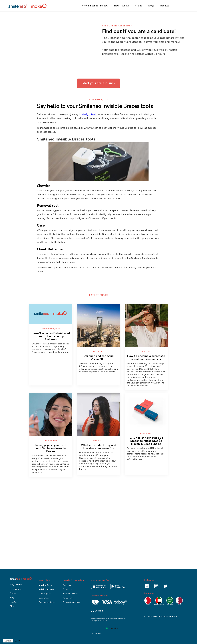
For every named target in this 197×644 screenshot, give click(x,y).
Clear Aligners (45, 594)
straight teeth (89, 114)
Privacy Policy (68, 598)
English (8, 641)
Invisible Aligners (46, 589)
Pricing (139, 6)
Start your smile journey (98, 83)
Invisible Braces (46, 585)
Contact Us (67, 589)
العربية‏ (17, 641)
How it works (122, 6)
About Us (67, 585)
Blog (12, 606)
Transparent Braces (47, 602)
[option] (17, 641)
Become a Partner (70, 594)
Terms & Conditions (71, 602)
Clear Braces (44, 598)
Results (165, 6)
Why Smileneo (16, 585)
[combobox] (8, 641)
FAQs (151, 6)
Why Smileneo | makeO (95, 6)
